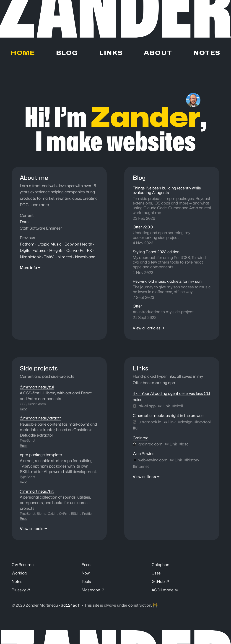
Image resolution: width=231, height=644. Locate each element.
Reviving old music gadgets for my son (167, 282)
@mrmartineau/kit (37, 491)
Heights (56, 250)
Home (23, 53)
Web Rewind (144, 454)
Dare (24, 222)
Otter (137, 307)
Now (86, 573)
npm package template (41, 455)
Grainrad (141, 438)
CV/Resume (23, 565)
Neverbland (86, 257)
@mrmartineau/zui (37, 388)
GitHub (161, 582)
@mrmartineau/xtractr (40, 419)
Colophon (160, 565)
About (158, 53)
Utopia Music (49, 244)
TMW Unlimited (58, 257)
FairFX (86, 250)
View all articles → (149, 329)
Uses (156, 573)
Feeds (87, 565)
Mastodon (93, 591)
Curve (72, 250)
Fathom (27, 244)
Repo (24, 410)
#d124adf (72, 606)
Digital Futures (33, 250)
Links (111, 53)
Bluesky (21, 591)
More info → (30, 267)
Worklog (19, 573)
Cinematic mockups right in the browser (169, 416)
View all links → (146, 478)
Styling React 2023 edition (156, 252)
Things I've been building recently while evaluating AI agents (167, 191)
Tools (86, 582)
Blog (67, 53)
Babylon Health (78, 244)
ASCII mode (165, 591)
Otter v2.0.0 (143, 228)
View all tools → (34, 529)
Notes (207, 53)
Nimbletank (31, 257)
